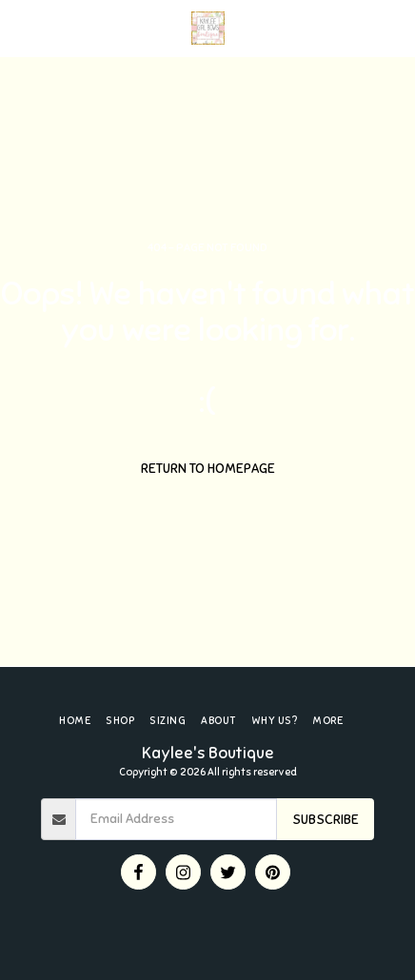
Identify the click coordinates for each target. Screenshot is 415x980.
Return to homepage (208, 469)
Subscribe (326, 820)
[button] (21, 27)
